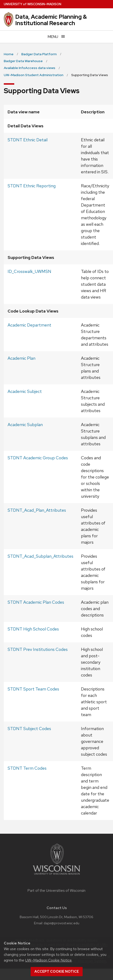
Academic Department (29, 325)
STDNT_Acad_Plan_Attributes (37, 510)
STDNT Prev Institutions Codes (38, 649)
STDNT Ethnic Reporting (32, 186)
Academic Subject (25, 391)
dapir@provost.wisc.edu (61, 923)
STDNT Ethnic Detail (28, 140)
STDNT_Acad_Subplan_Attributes (40, 556)
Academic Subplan (25, 425)
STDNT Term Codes (27, 768)
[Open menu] (56, 37)
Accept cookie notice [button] (57, 971)
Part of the (56, 891)
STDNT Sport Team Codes (33, 689)
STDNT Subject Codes (29, 729)
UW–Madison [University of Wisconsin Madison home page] (33, 4)
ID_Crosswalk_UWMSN (29, 271)
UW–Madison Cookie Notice (48, 960)
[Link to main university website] (56, 876)
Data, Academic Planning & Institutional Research (51, 20)
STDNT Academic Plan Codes (36, 602)
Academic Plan (21, 358)
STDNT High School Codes (33, 629)
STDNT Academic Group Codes (38, 458)
